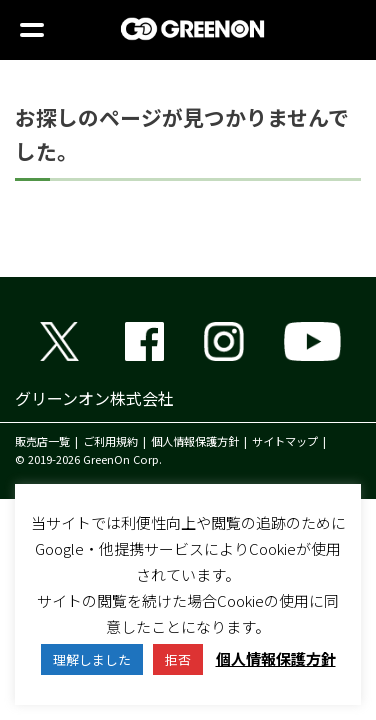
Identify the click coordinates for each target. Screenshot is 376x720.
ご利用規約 (110, 441)
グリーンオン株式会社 (94, 398)
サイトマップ (285, 441)
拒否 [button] (178, 659)
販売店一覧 (42, 441)
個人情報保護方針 (195, 441)
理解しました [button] (92, 659)
